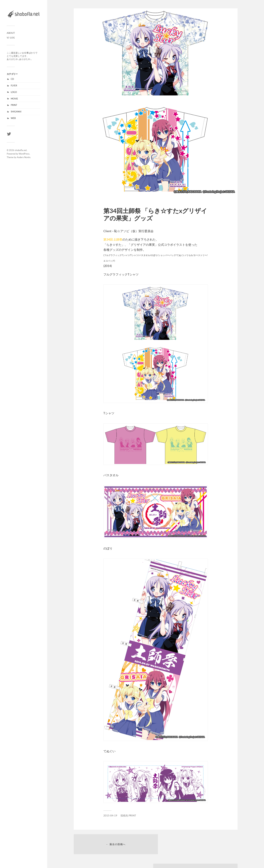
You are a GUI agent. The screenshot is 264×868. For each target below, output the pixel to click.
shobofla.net (21, 150)
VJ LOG (11, 38)
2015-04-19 (110, 815)
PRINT (14, 105)
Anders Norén (24, 157)
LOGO (14, 92)
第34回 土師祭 (113, 239)
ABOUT (11, 33)
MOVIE (14, 99)
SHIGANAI (16, 112)
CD (12, 79)
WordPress (24, 154)
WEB (13, 118)
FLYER (14, 86)
